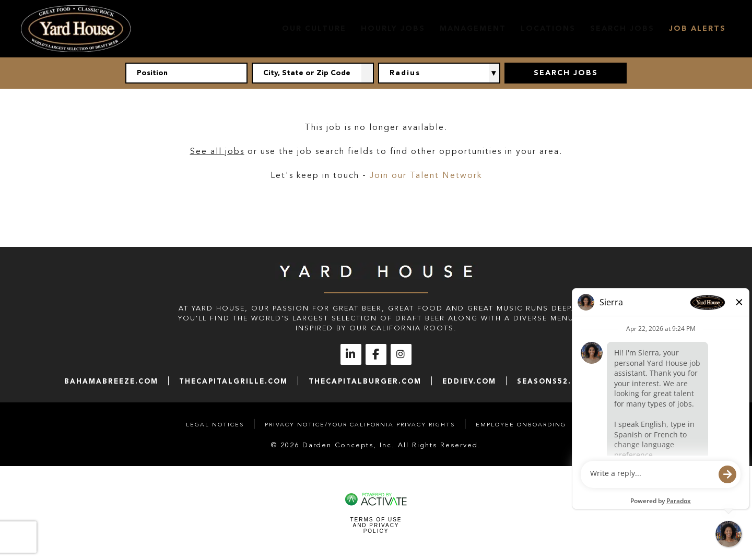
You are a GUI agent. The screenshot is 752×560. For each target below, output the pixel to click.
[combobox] (313, 73)
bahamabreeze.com (111, 381)
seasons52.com (554, 381)
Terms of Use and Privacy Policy (376, 525)
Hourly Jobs (393, 28)
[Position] (186, 73)
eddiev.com (469, 381)
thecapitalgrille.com (233, 381)
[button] (368, 73)
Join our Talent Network (426, 175)
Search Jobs (622, 28)
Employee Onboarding (521, 425)
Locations (548, 28)
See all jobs (217, 151)
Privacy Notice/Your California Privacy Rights (360, 425)
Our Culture (314, 28)
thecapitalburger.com (365, 381)
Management (473, 28)
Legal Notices (215, 425)
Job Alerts (697, 28)
